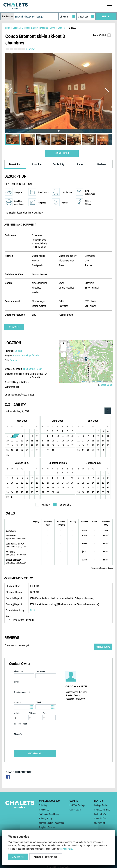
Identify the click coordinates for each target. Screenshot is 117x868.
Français (51, 827)
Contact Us (44, 810)
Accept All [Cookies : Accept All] (18, 857)
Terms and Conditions (49, 814)
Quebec (18, 351)
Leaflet (85, 382)
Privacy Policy (46, 818)
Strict (32, 610)
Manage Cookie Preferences (52, 823)
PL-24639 (72, 28)
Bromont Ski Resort (33, 369)
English (43, 827)
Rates (80, 164)
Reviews (102, 164)
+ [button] (63, 344)
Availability (58, 164)
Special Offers (100, 818)
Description (15, 164)
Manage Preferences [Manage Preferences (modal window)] (46, 857)
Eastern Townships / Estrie (26, 355)
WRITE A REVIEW (103, 647)
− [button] (63, 348)
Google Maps (105, 385)
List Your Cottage (77, 805)
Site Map (43, 805)
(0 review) (31, 49)
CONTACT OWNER (62, 153)
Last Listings (100, 814)
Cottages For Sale (102, 810)
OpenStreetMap (97, 382)
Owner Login (75, 810)
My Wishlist (99, 823)
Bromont (14, 360)
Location (37, 164)
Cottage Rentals (101, 805)
